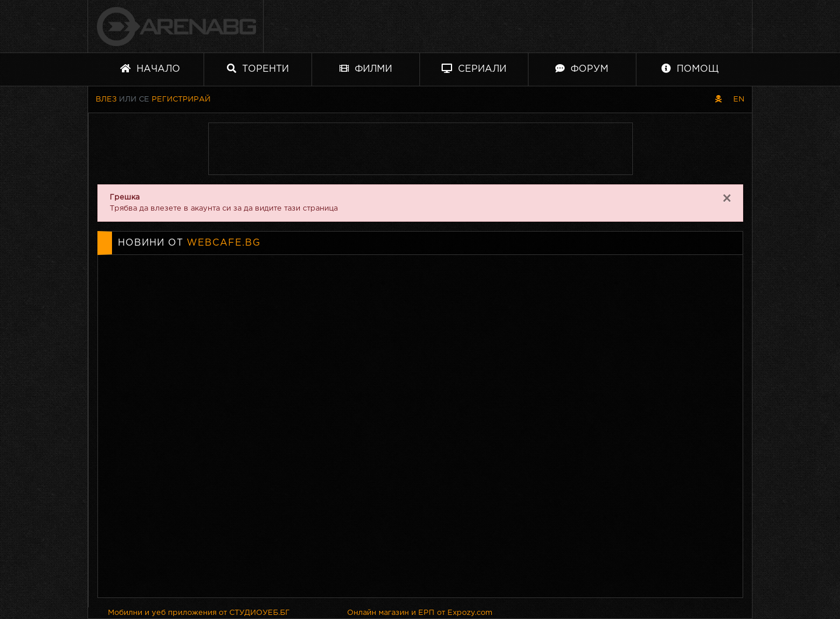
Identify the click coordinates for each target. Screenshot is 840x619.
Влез (106, 99)
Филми (366, 69)
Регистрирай (181, 99)
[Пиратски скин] (718, 99)
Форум (582, 69)
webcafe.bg (224, 243)
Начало (150, 69)
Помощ (690, 69)
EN (739, 99)
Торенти (258, 69)
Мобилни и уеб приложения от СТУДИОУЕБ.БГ (199, 613)
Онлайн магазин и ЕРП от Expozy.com (420, 613)
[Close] (727, 199)
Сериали (474, 69)
